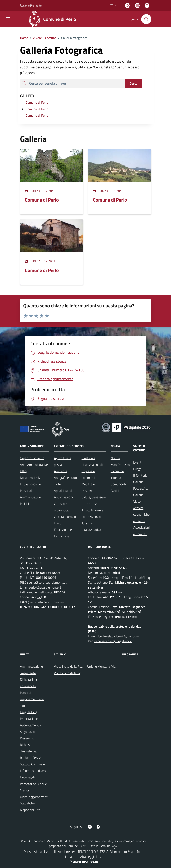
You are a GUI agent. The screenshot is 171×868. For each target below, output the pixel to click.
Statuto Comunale (32, 764)
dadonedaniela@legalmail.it (113, 641)
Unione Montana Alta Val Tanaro (109, 666)
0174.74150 (34, 563)
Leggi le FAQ (28, 712)
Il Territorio (140, 475)
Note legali (27, 777)
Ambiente (61, 471)
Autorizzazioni (63, 497)
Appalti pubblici (64, 491)
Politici (24, 504)
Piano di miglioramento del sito (32, 699)
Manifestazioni (121, 465)
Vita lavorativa (91, 530)
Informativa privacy (33, 771)
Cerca (133, 83)
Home (24, 38)
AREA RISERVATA (83, 862)
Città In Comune (100, 846)
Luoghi (138, 469)
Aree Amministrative (34, 465)
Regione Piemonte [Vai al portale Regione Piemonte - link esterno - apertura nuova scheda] (31, 5)
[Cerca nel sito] (146, 19)
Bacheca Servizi (31, 758)
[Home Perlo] (54, 19)
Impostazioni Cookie (33, 784)
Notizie (115, 458)
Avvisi (115, 491)
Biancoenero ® (120, 852)
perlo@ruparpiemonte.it (45, 587)
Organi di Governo (32, 458)
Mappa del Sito (30, 810)
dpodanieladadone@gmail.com (118, 636)
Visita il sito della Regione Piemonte (78, 666)
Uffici (23, 471)
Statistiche (27, 803)
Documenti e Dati (32, 478)
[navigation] (8, 19)
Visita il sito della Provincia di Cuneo (78, 673)
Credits (25, 790)
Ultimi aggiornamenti (34, 797)
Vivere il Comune (45, 38)
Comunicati (118, 484)
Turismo (87, 523)
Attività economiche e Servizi (141, 514)
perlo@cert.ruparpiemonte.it (48, 582)
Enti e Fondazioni (32, 484)
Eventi (138, 462)
